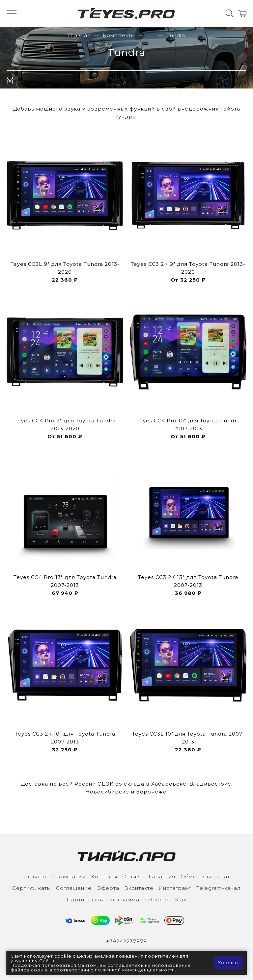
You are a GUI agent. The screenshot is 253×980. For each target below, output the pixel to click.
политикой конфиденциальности (136, 970)
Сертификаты (32, 888)
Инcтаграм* (175, 888)
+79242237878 (126, 941)
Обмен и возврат (205, 877)
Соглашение (74, 888)
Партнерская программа (103, 900)
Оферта (108, 888)
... (151, 35)
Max (181, 900)
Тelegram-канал (219, 888)
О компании (69, 877)
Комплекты (119, 35)
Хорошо (228, 963)
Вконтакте (139, 888)
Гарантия (162, 877)
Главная (79, 35)
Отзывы (133, 877)
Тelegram (157, 900)
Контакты (104, 877)
